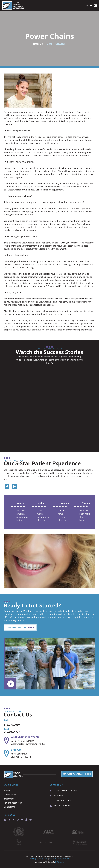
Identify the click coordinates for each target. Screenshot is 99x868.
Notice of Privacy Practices (59, 859)
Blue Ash (16, 750)
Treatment (9, 799)
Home (37, 44)
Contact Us (9, 807)
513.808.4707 (13, 732)
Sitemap (33, 859)
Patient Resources (13, 803)
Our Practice (10, 795)
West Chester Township (25, 737)
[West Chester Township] (6, 740)
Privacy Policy (43, 859)
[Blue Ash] (6, 753)
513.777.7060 (13, 724)
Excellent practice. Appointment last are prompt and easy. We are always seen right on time (22, 516)
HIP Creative (60, 862)
